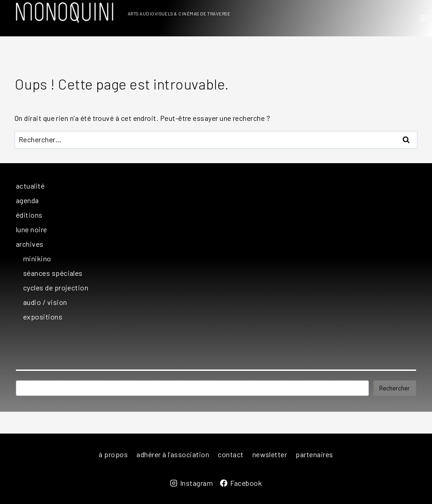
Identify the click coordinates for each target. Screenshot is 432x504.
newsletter (270, 454)
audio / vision (45, 302)
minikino (37, 258)
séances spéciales (53, 273)
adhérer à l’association (173, 454)
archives (30, 244)
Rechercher (394, 388)
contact (231, 454)
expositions (43, 317)
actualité (30, 186)
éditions (29, 215)
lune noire (32, 229)
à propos (113, 454)
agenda (28, 200)
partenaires (314, 454)
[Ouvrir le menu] (424, 18)
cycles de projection (56, 287)
